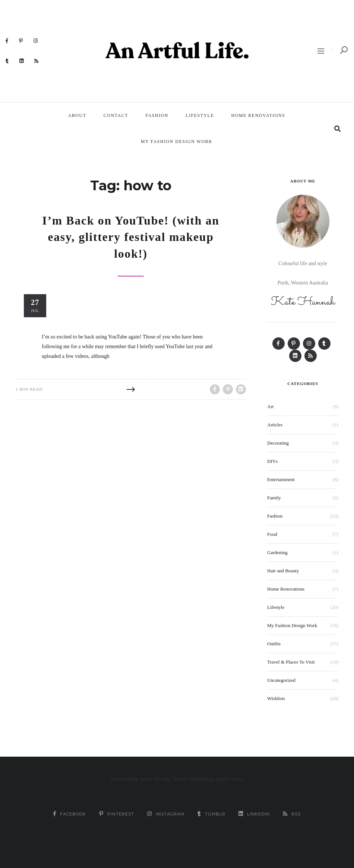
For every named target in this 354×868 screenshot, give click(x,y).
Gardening (277, 552)
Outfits (274, 644)
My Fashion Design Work (177, 142)
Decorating (278, 443)
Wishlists (276, 698)
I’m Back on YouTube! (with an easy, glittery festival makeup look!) (131, 237)
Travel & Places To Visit (291, 662)
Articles (275, 425)
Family (274, 498)
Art (270, 406)
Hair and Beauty (283, 571)
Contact (116, 115)
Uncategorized (281, 680)
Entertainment (281, 479)
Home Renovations (258, 115)
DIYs (272, 461)
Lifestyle (200, 115)
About (77, 115)
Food (272, 534)
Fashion (157, 115)
